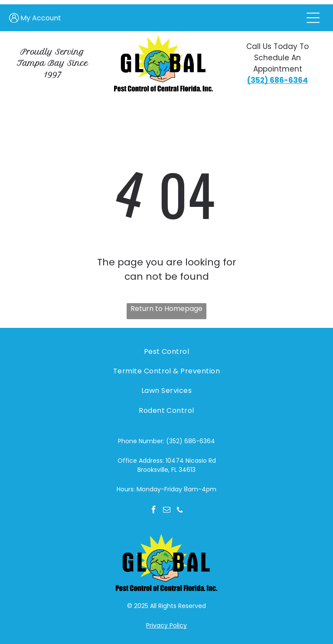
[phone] (180, 511)
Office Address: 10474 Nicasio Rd (167, 461)
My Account (41, 18)
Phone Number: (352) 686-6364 (166, 441)
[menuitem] (166, 351)
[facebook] (154, 511)
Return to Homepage (166, 309)
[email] (167, 511)
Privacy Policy (166, 625)
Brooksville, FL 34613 (166, 470)
